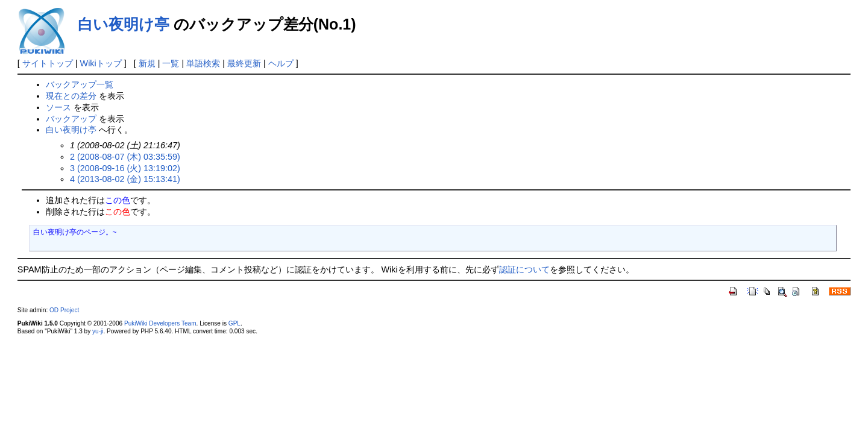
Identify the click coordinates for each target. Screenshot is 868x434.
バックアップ (71, 119)
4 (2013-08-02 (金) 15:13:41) (125, 179)
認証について (524, 269)
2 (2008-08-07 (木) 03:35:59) (125, 157)
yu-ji (98, 331)
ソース (58, 107)
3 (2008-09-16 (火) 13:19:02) (125, 168)
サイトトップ (48, 63)
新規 (147, 63)
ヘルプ (281, 63)
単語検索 (203, 63)
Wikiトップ (101, 63)
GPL (234, 323)
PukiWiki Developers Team (160, 323)
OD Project (64, 310)
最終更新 (244, 63)
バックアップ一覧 (80, 84)
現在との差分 (71, 96)
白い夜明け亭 (124, 24)
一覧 (171, 63)
